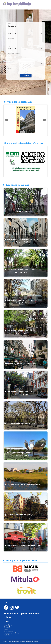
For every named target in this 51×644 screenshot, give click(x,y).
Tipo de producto (13, 46)
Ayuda (6, 629)
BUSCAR (25, 76)
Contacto (7, 635)
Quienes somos (9, 631)
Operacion (11, 61)
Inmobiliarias (8, 625)
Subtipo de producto (14, 54)
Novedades (7, 627)
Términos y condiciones (11, 633)
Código (10, 69)
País (9, 24)
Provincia (11, 31)
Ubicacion (11, 39)
